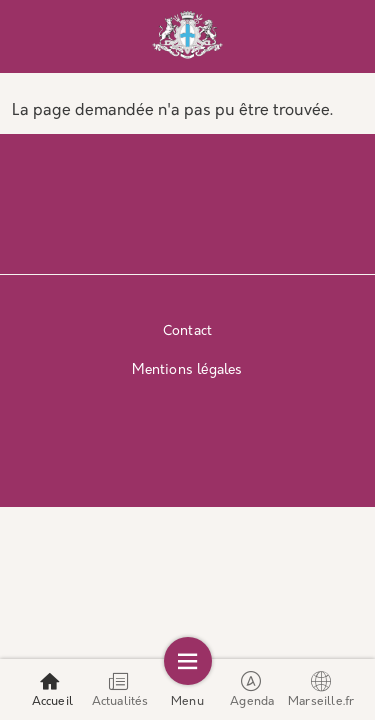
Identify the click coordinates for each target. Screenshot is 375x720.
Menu (187, 689)
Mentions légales (187, 370)
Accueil (52, 689)
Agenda (252, 689)
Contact (187, 331)
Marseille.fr (321, 689)
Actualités (120, 689)
